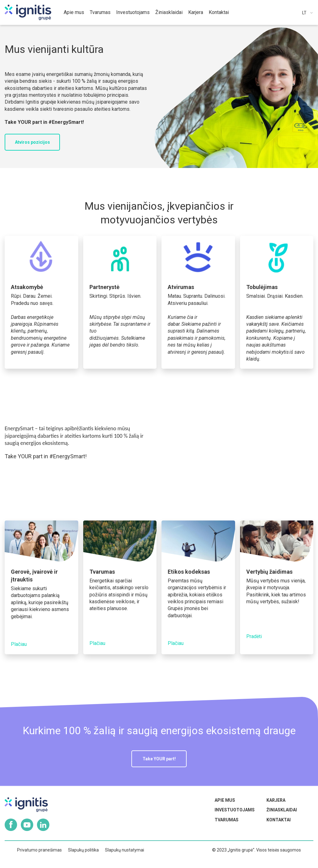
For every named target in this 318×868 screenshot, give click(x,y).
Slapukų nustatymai (125, 850)
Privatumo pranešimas (39, 850)
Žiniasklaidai (282, 810)
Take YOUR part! (159, 759)
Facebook (11, 825)
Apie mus (225, 800)
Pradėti (254, 636)
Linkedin (43, 825)
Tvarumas (227, 820)
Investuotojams (235, 810)
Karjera (276, 800)
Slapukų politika (83, 850)
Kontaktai (279, 820)
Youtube (27, 825)
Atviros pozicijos (32, 142)
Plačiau (19, 644)
